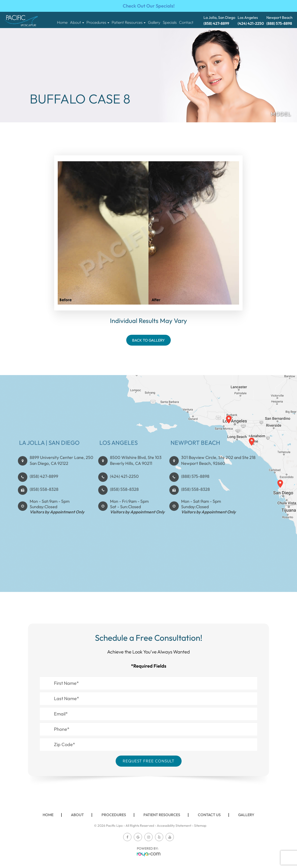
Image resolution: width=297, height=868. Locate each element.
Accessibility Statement (174, 826)
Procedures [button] (98, 22)
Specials (170, 22)
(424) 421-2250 (124, 496)
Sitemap (200, 826)
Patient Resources (162, 815)
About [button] (77, 22)
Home (62, 22)
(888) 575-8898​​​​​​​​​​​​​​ (195, 496)
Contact (186, 22)
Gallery (154, 22)
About (77, 815)
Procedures (114, 815)
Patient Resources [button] (129, 22)
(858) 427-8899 (44, 496)
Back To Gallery (148, 340)
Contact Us (209, 815)
